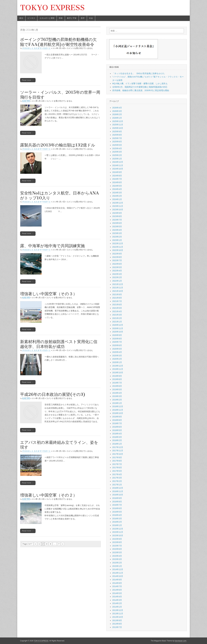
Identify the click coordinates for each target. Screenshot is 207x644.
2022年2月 (117, 277)
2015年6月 (117, 549)
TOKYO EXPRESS (52, 8)
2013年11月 (118, 614)
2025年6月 (117, 142)
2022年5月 (117, 267)
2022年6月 (117, 264)
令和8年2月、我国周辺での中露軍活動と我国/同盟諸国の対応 (140, 87)
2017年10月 (118, 454)
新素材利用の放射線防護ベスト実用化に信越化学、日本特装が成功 (59, 344)
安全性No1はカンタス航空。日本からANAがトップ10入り (60, 195)
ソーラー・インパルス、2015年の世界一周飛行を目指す (60, 95)
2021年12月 (118, 284)
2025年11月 (118, 125)
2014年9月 (117, 580)
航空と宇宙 (72, 18)
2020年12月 (118, 325)
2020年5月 (117, 349)
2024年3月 (117, 193)
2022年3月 (117, 274)
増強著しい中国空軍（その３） (49, 294)
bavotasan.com (181, 641)
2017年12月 (118, 447)
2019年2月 (117, 400)
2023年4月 (117, 230)
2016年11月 (118, 491)
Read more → (28, 80)
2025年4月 (117, 148)
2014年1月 (117, 607)
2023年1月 (117, 240)
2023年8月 (117, 216)
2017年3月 (117, 478)
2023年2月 (117, 237)
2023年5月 (117, 226)
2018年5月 (117, 430)
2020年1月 (117, 362)
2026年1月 (117, 118)
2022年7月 (117, 260)
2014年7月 (117, 586)
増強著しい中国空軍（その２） (49, 495)
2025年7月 (117, 138)
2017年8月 (117, 461)
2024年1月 (117, 199)
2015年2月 (117, 563)
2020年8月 (117, 339)
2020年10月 (118, 332)
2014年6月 (117, 590)
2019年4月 (117, 393)
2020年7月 (117, 342)
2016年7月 (117, 505)
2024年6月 (117, 182)
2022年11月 (118, 247)
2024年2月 (117, 196)
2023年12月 (118, 203)
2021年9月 (117, 294)
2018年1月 (117, 444)
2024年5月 (117, 186)
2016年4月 (117, 515)
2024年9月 (117, 172)
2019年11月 (118, 369)
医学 (83, 18)
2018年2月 (117, 440)
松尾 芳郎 (26, 101)
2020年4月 (117, 352)
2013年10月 (118, 617)
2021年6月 (117, 305)
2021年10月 (118, 291)
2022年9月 (117, 254)
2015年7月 (117, 546)
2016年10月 (118, 495)
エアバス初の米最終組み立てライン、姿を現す (59, 445)
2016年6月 (117, 508)
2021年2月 (117, 318)
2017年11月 (118, 451)
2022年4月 (117, 271)
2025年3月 (117, 152)
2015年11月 (118, 532)
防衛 (61, 18)
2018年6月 (117, 427)
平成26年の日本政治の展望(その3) (53, 394)
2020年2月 (117, 359)
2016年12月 (118, 488)
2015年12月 (118, 529)
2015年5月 (117, 552)
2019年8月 (117, 379)
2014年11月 (118, 573)
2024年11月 (118, 165)
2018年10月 (118, 413)
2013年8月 (117, 624)
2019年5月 (117, 389)
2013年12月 (118, 610)
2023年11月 (118, 206)
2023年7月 (117, 220)
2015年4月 (117, 556)
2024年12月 (118, 162)
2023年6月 (117, 223)
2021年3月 (117, 315)
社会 (91, 18)
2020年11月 (118, 328)
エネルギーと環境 (47, 18)
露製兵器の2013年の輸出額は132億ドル (58, 145)
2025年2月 (117, 155)
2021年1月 (117, 322)
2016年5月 (117, 512)
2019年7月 (117, 383)
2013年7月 (117, 627)
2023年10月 (118, 210)
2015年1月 (117, 566)
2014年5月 (117, 593)
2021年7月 (117, 301)
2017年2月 (117, 481)
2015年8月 (117, 542)
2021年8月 (117, 298)
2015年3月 (117, 559)
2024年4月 (117, 189)
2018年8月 (117, 420)
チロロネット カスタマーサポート (36, 48)
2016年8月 (117, 502)
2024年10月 (118, 169)
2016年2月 (117, 522)
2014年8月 (117, 583)
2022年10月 (118, 250)
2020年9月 (117, 335)
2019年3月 (117, 396)
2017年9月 (117, 457)
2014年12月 (118, 569)
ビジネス (31, 18)
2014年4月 (117, 597)
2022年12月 (118, 243)
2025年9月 (117, 132)
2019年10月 (118, 373)
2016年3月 (117, 519)
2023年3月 (117, 233)
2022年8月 (117, 257)
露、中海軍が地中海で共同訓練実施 (52, 246)
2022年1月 (117, 281)
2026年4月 (117, 108)
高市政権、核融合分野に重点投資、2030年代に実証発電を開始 (141, 90)
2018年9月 (117, 417)
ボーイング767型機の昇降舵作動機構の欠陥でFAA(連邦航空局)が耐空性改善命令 (58, 42)
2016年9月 (117, 498)
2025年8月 (117, 135)
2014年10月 (118, 576)
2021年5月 (117, 308)
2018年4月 (117, 434)
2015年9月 (117, 539)
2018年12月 (118, 406)
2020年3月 (117, 356)
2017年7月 (117, 464)
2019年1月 (117, 403)
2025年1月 (117, 159)
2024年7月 (117, 179)
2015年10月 (118, 535)
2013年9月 (117, 620)
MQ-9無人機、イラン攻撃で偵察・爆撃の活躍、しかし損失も (140, 84)
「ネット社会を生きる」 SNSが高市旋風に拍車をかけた (139, 73)
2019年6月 (117, 386)
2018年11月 (118, 410)
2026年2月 (117, 114)
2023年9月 (117, 213)
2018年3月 (117, 437)
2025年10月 (118, 128)
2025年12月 (118, 121)
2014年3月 (117, 600)
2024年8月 (117, 176)
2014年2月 (117, 603)
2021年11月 (118, 288)
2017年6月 (117, 468)
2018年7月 (117, 423)
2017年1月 (117, 485)
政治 (21, 18)
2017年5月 (117, 471)
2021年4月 (117, 311)
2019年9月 (117, 376)
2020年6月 (117, 345)
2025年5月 (117, 145)
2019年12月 (118, 366)
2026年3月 (117, 111)
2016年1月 (117, 525)
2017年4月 (117, 474)
